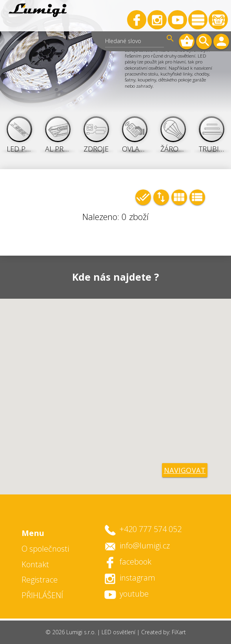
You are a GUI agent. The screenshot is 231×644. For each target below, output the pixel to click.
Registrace (40, 580)
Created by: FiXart (164, 632)
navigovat (185, 470)
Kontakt (35, 564)
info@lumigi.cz (145, 546)
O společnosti (45, 549)
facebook (136, 562)
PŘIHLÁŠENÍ (42, 595)
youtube (134, 594)
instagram (137, 578)
